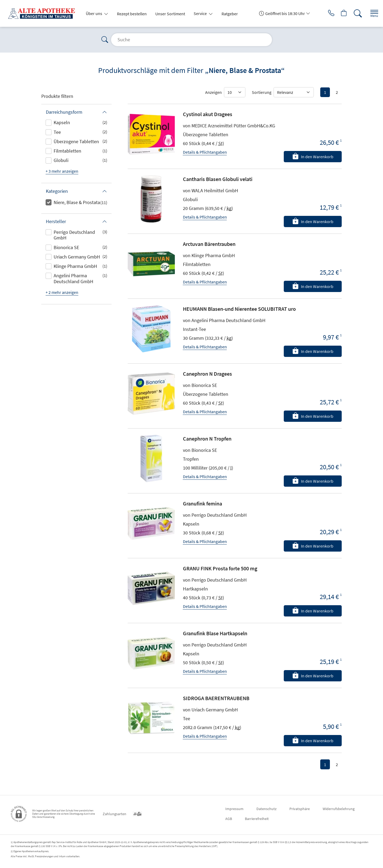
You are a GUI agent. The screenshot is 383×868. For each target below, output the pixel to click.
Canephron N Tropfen (207, 439)
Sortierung (262, 92)
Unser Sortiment (170, 14)
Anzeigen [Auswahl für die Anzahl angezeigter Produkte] (213, 92)
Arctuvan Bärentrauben (209, 244)
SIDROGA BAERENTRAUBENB (216, 698)
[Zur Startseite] (44, 13)
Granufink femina (202, 503)
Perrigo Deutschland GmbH (74, 235)
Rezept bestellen (132, 14)
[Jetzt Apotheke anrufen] (324, 13)
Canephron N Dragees (207, 374)
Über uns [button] (94, 13)
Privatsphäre (300, 809)
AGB (229, 819)
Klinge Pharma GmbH (75, 266)
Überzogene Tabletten (76, 141)
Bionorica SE (66, 247)
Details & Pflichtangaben (205, 152)
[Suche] (353, 13)
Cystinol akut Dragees (208, 114)
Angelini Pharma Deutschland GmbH (73, 278)
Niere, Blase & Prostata (77, 202)
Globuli (61, 160)
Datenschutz (266, 809)
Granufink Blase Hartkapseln (215, 633)
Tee (57, 132)
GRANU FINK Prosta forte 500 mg (220, 568)
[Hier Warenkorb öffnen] (339, 13)
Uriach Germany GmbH (77, 257)
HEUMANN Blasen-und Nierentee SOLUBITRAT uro (239, 309)
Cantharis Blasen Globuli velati (218, 179)
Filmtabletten (67, 151)
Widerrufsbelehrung (339, 809)
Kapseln (62, 122)
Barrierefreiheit (257, 819)
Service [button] (201, 13)
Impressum (234, 809)
